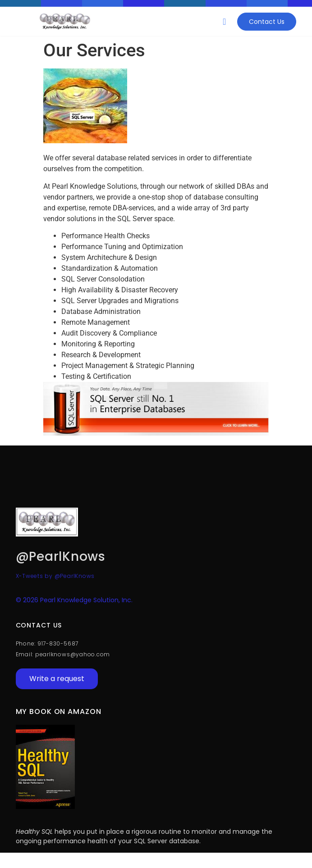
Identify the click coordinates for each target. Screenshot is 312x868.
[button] (224, 22)
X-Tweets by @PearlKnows (55, 576)
